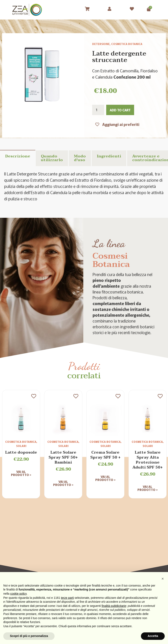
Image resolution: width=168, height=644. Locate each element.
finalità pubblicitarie (114, 606)
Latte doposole (21, 452)
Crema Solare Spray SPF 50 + (105, 455)
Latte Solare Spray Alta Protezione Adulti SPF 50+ (148, 460)
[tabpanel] (84, 186)
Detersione (101, 44)
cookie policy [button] (18, 594)
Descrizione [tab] (18, 156)
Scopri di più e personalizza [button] (29, 636)
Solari (21, 446)
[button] (163, 579)
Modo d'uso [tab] (80, 158)
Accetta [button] (153, 636)
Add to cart (120, 110)
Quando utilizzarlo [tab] (52, 158)
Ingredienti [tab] (109, 156)
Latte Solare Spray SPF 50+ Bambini (63, 457)
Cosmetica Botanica (127, 44)
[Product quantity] (98, 110)
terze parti (67, 598)
